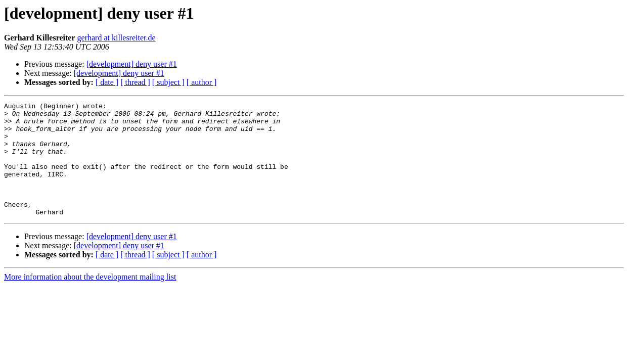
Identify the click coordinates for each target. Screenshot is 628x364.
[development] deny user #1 (132, 64)
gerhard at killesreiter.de (117, 38)
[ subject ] (168, 82)
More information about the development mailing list (90, 300)
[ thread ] (135, 82)
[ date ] (107, 82)
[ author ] (202, 82)
